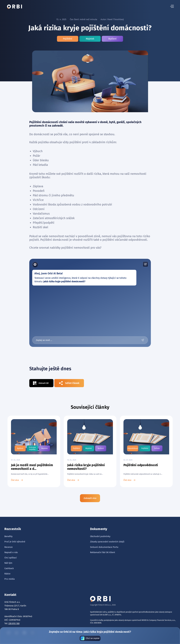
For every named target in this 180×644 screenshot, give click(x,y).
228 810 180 (14, 623)
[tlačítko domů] (14, 7)
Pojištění (68, 39)
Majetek (90, 39)
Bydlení (112, 39)
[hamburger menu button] (172, 6)
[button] (172, 6)
